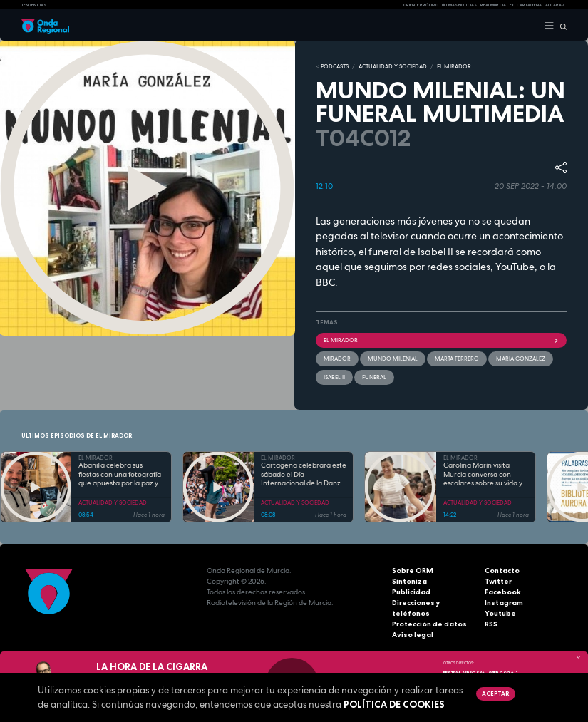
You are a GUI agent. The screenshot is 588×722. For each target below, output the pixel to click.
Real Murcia (493, 5)
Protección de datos (429, 624)
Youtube (500, 613)
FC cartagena (526, 5)
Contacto (502, 571)
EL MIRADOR (454, 66)
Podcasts (335, 66)
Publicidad (411, 592)
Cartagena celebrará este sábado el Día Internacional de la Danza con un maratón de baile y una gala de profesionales (304, 475)
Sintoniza (409, 581)
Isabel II (334, 377)
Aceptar (495, 693)
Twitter (498, 581)
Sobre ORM (413, 571)
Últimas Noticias (459, 5)
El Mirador (442, 340)
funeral (374, 377)
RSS (491, 624)
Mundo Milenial (393, 359)
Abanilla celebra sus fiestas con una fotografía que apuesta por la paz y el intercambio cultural (120, 475)
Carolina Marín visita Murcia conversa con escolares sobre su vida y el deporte (483, 475)
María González (521, 359)
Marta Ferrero (457, 359)
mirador (337, 359)
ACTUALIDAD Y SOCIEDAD (393, 66)
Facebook (503, 592)
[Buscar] (561, 26)
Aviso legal (413, 635)
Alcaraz (555, 5)
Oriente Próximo (421, 5)
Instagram (504, 603)
